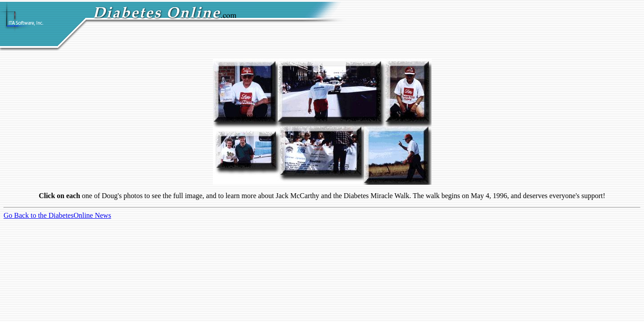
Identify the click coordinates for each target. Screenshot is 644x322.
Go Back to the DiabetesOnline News (57, 215)
